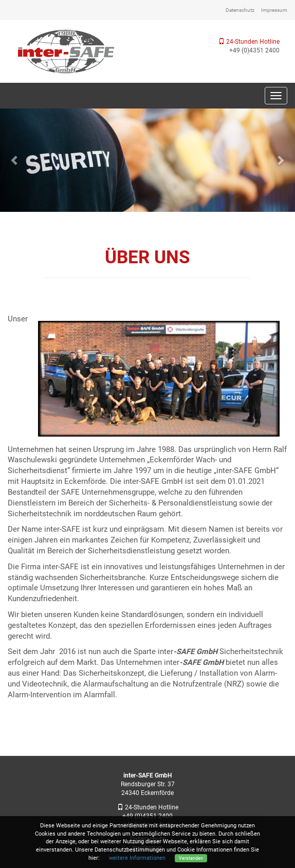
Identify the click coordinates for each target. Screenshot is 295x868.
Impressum (274, 10)
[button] (15, 160)
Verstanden (191, 858)
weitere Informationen (137, 858)
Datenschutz (240, 10)
